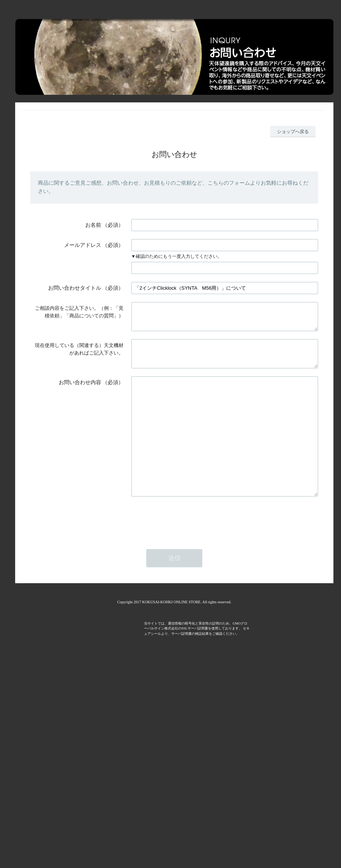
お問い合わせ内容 (80, 392)
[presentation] (189, 551)
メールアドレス (83, 245)
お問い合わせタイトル (75, 288)
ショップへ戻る (293, 132)
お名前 (93, 225)
